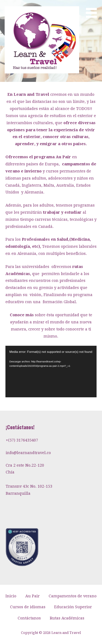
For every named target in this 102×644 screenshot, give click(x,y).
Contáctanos (29, 618)
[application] (51, 372)
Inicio (11, 596)
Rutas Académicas (67, 618)
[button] (93, 10)
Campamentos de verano (73, 596)
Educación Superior (73, 607)
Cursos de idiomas (28, 607)
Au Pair (33, 596)
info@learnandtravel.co (28, 453)
